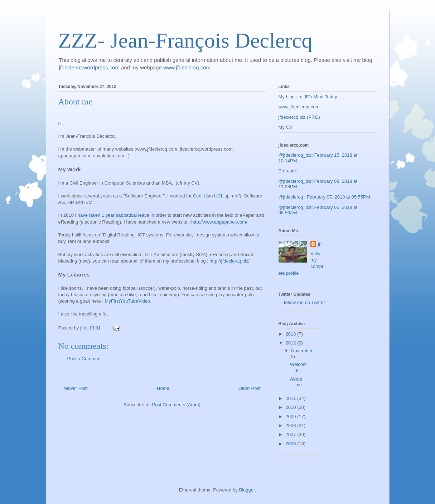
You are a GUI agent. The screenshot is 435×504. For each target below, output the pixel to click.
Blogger (247, 490)
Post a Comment (85, 359)
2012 (292, 343)
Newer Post (76, 388)
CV (194, 183)
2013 (292, 334)
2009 (292, 417)
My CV (286, 127)
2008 (292, 425)
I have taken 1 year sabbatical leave (112, 215)
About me (296, 382)
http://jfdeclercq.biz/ (229, 261)
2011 (292, 398)
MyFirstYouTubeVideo (128, 301)
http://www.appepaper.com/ (219, 222)
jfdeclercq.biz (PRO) (299, 117)
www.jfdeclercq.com (187, 67)
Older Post (249, 388)
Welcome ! (298, 367)
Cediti (199, 196)
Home (163, 388)
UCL (219, 196)
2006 (292, 444)
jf (319, 244)
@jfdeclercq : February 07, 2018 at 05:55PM (324, 197)
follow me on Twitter (304, 302)
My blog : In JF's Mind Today (308, 97)
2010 (292, 407)
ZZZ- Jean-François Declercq (185, 40)
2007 (292, 434)
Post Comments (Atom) (176, 405)
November (302, 351)
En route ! (289, 171)
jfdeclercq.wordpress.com (89, 67)
